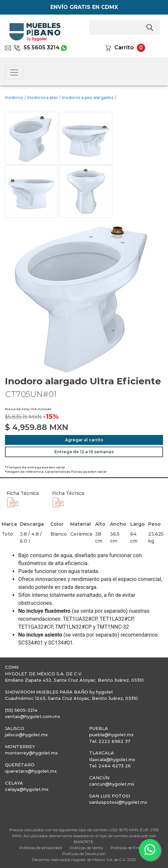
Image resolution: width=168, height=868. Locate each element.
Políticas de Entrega (130, 848)
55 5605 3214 (37, 48)
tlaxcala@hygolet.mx (112, 759)
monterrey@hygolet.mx (31, 753)
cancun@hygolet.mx (112, 784)
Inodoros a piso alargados (88, 97)
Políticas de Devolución (84, 854)
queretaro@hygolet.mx (31, 771)
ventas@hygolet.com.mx (32, 716)
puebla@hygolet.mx (111, 735)
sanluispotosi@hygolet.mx (118, 802)
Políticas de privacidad (41, 848)
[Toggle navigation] (14, 72)
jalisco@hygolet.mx (26, 735)
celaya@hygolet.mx (27, 789)
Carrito (124, 48)
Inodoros (14, 97)
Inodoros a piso (43, 97)
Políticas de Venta (86, 848)
